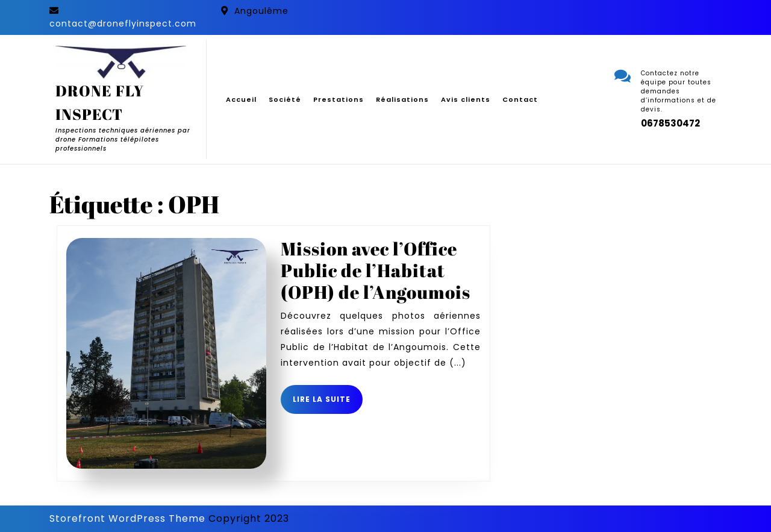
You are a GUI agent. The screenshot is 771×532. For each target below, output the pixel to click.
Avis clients (466, 99)
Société (285, 99)
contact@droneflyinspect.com (123, 23)
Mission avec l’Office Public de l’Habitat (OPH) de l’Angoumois (376, 270)
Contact (520, 99)
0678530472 (670, 123)
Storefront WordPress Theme (127, 518)
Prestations (339, 99)
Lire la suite (328, 404)
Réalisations (402, 99)
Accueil (241, 99)
